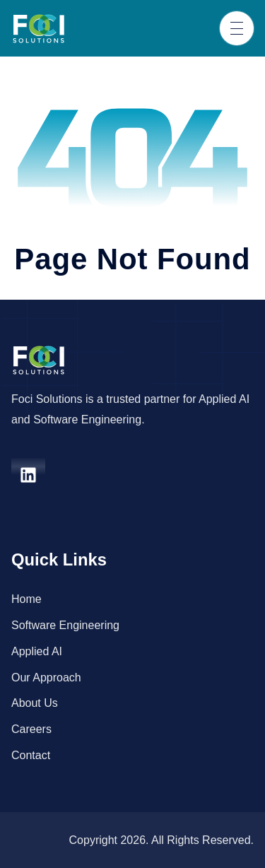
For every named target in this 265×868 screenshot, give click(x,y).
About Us (35, 703)
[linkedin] (28, 475)
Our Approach (46, 678)
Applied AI (37, 651)
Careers (31, 729)
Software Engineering (65, 625)
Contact (31, 755)
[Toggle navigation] (237, 28)
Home (26, 599)
